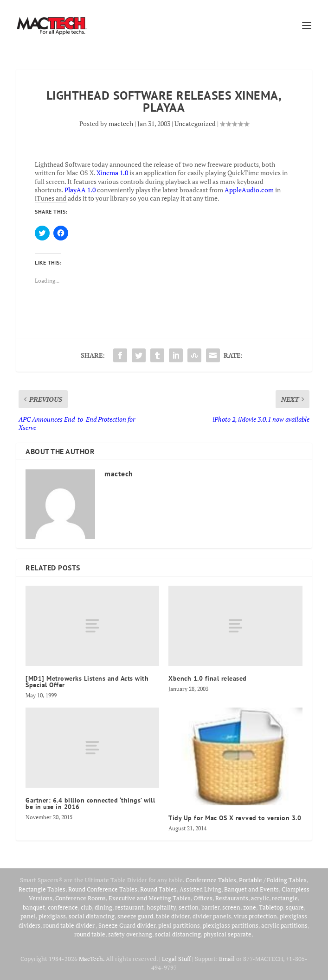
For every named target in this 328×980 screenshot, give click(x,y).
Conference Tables (211, 880)
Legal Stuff (176, 959)
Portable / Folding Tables (273, 880)
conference (63, 907)
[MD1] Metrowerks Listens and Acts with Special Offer (87, 682)
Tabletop (271, 907)
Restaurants (232, 898)
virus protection (255, 916)
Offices (203, 898)
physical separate (228, 934)
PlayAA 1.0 (80, 190)
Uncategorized (195, 123)
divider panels (212, 916)
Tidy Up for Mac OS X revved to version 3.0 (235, 818)
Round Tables (158, 889)
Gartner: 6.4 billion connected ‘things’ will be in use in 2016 (90, 803)
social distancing (92, 916)
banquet (34, 907)
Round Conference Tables (103, 889)
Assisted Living (200, 889)
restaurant (129, 907)
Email (227, 959)
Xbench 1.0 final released (208, 678)
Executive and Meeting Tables (150, 898)
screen (231, 907)
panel (28, 916)
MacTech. (92, 959)
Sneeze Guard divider (127, 925)
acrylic (260, 898)
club (86, 907)
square (295, 907)
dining (103, 907)
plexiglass (52, 916)
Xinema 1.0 (112, 173)
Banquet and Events (251, 889)
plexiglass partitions (231, 925)
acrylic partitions (284, 925)
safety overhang (130, 934)
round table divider (69, 925)
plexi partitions (179, 925)
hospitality (161, 907)
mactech (121, 123)
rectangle (285, 898)
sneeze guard (135, 916)
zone (250, 907)
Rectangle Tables (42, 889)
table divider (173, 916)
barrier (210, 907)
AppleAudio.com (249, 190)
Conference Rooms (80, 898)
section (189, 907)
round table (90, 934)
